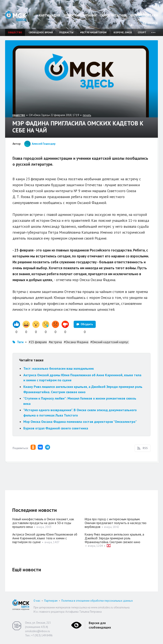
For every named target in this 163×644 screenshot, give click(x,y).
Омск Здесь (16, 16)
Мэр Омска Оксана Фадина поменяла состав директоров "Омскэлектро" (80, 422)
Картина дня (50, 15)
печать (87, 115)
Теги (20, 342)
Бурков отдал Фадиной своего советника (56, 428)
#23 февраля (38, 342)
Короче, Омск (123, 32)
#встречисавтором (93, 32)
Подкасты (66, 32)
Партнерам (51, 601)
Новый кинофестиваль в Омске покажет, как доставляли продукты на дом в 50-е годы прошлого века (43, 523)
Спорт (142, 32)
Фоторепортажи (144, 15)
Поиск (150, 23)
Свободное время (41, 32)
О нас (37, 601)
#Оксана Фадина (76, 342)
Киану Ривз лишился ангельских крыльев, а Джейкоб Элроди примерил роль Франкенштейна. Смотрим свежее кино (114, 538)
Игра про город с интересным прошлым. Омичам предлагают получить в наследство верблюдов (116, 523)
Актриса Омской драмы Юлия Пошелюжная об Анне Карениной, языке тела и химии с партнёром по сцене (45, 538)
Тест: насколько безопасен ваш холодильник (59, 368)
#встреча (55, 342)
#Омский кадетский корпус (110, 342)
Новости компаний (80, 15)
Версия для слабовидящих (100, 625)
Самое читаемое (113, 15)
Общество (15, 32)
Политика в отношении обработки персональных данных (97, 601)
